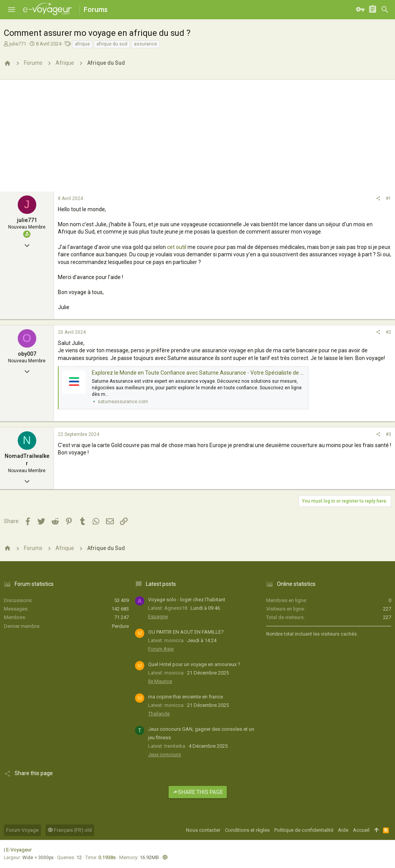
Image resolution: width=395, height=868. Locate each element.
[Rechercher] (385, 10)
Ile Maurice (160, 681)
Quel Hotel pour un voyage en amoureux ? (194, 664)
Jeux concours (165, 754)
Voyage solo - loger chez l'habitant (187, 600)
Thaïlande (159, 714)
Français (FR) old (70, 830)
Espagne (158, 617)
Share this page (198, 792)
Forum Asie (161, 649)
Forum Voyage (22, 830)
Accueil (361, 830)
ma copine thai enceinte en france (186, 697)
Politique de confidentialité (304, 830)
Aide (343, 830)
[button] (12, 10)
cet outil (177, 247)
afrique (82, 44)
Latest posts (161, 584)
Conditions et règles (247, 830)
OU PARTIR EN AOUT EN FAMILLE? (186, 632)
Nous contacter (203, 830)
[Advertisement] (197, 134)
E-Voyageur (19, 850)
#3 (388, 434)
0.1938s (107, 857)
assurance (145, 44)
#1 (388, 198)
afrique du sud (112, 44)
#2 (388, 332)
